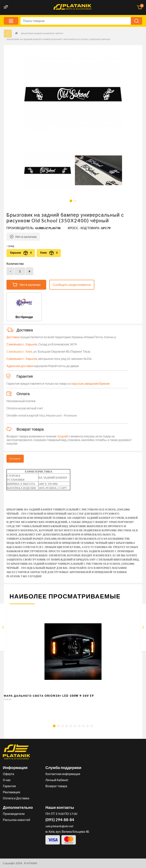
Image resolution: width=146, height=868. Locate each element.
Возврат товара (56, 786)
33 (8, 34)
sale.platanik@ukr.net (59, 826)
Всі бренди (24, 317)
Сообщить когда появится (72, 285)
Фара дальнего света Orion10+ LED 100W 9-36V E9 (49, 696)
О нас (7, 780)
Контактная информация (63, 774)
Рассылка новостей (16, 820)
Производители (14, 814)
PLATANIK (31, 863)
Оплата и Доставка (16, 798)
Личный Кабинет (57, 780)
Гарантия (9, 786)
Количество (15, 264)
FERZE (8, 699)
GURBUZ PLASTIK (48, 228)
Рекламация (12, 792)
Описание (15, 459)
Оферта (8, 774)
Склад (11, 246)
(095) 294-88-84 (60, 820)
